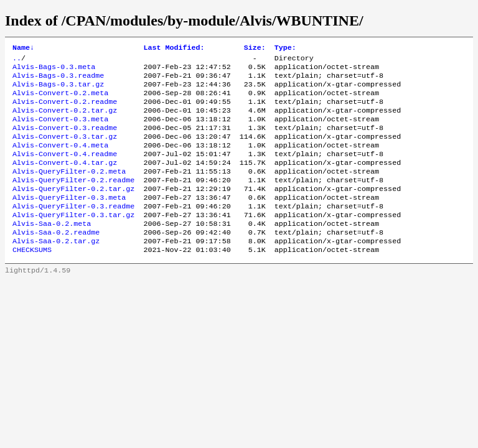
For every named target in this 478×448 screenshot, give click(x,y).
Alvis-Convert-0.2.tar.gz (65, 120)
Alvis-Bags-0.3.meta (54, 70)
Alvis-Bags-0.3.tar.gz (58, 90)
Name (23, 49)
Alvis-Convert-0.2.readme (65, 110)
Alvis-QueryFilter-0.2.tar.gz (73, 210)
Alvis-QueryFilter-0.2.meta (69, 190)
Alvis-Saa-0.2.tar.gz (56, 269)
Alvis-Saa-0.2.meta (52, 250)
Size (255, 49)
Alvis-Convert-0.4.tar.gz (65, 180)
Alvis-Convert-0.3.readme (65, 140)
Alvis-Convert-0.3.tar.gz (65, 150)
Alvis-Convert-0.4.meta (60, 160)
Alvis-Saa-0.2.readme (56, 259)
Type (285, 49)
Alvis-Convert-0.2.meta (60, 100)
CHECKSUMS (32, 279)
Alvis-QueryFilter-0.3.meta (69, 220)
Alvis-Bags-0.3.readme (58, 80)
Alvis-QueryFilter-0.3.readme (73, 230)
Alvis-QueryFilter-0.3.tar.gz (73, 240)
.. (17, 60)
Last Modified (174, 49)
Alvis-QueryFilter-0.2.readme (73, 200)
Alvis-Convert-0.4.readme (65, 170)
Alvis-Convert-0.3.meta (60, 130)
